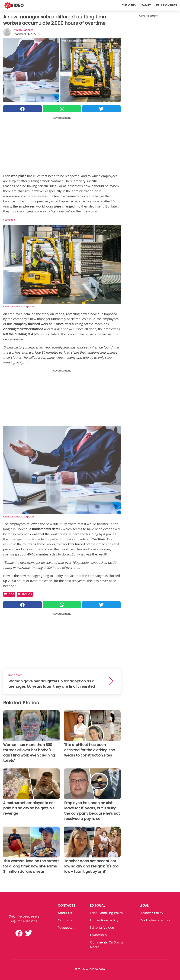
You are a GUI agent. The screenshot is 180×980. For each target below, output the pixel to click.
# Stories (25, 594)
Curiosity (129, 5)
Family (146, 5)
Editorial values (102, 928)
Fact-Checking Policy (107, 913)
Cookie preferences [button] (155, 920)
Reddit (11, 220)
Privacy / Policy (151, 913)
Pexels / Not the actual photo (18, 307)
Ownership (98, 935)
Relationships (166, 5)
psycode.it (66, 928)
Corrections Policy (104, 920)
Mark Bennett (25, 30)
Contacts (65, 920)
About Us (65, 913)
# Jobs (9, 594)
